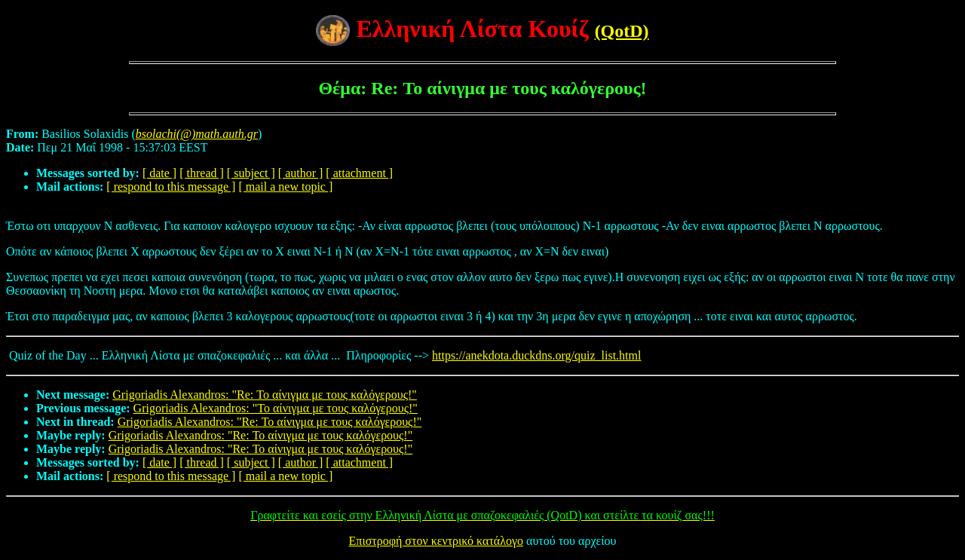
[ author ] (301, 173)
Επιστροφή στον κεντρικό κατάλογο (436, 541)
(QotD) (622, 31)
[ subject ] (251, 173)
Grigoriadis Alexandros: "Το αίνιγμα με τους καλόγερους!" (276, 408)
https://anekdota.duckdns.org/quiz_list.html (536, 355)
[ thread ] (202, 173)
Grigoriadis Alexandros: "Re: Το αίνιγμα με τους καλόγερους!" (265, 395)
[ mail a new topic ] (285, 187)
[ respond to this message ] (171, 187)
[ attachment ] (359, 173)
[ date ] (159, 173)
